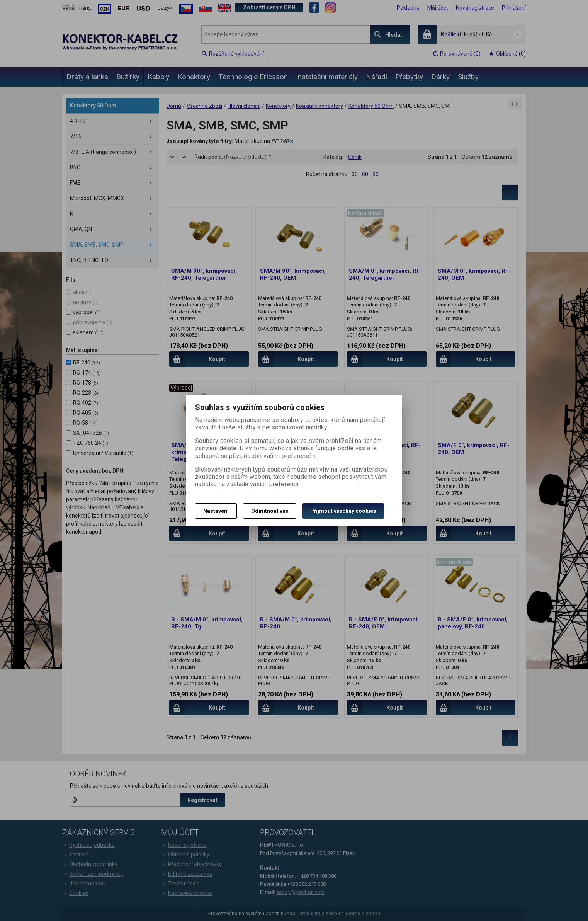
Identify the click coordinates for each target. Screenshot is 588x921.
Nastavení (216, 511)
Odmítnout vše (270, 511)
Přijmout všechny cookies (343, 511)
